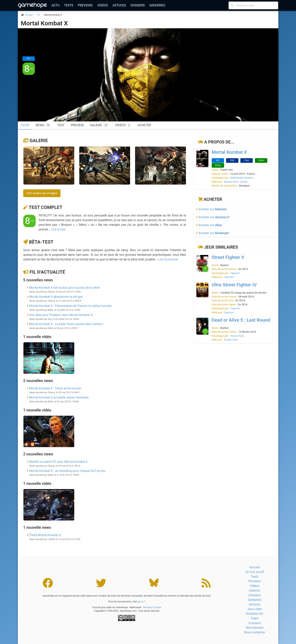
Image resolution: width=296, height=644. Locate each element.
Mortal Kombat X (44, 23)
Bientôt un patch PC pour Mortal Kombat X (58, 462)
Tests (69, 5)
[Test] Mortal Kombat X (45, 535)
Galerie (99, 125)
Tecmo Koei (237, 336)
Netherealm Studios (242, 178)
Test (61, 125)
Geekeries (157, 5)
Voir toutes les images (42, 193)
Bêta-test (41, 242)
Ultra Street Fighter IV (234, 285)
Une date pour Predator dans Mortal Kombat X (61, 315)
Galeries (255, 590)
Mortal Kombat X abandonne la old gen (56, 297)
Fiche (25, 125)
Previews (85, 5)
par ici (141, 602)
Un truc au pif (255, 572)
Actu (55, 5)
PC (38, 15)
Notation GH (255, 614)
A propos (255, 623)
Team (255, 618)
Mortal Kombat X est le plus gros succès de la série (64, 288)
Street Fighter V (228, 257)
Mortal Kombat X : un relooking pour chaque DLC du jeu (67, 471)
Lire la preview (168, 259)
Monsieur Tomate (152, 607)
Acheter (144, 125)
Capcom (235, 273)
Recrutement (255, 628)
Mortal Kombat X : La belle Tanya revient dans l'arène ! (66, 324)
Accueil (255, 567)
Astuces (119, 5)
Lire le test (59, 229)
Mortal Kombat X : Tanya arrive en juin (55, 388)
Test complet (46, 207)
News (43, 125)
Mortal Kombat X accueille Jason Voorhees (59, 397)
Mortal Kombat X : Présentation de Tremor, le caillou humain (70, 306)
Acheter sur (211, 209)
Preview (77, 125)
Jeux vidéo (255, 609)
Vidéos (103, 5)
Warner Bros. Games (236, 182)
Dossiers (138, 5)
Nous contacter (255, 632)
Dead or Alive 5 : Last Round (241, 320)
